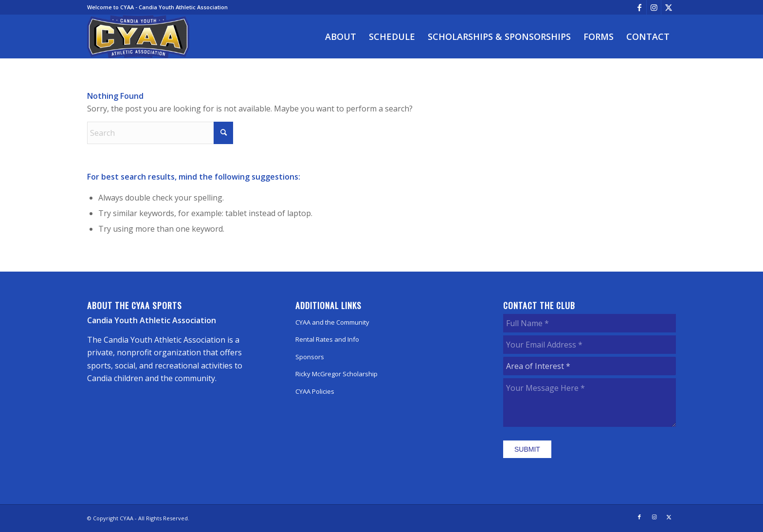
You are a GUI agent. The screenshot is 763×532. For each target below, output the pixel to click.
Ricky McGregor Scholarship (336, 374)
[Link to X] (669, 7)
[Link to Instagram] (654, 7)
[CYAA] (138, 37)
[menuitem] (341, 37)
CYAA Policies (315, 391)
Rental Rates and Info (327, 339)
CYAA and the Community (332, 322)
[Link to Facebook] (639, 7)
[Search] (160, 133)
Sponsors (310, 357)
